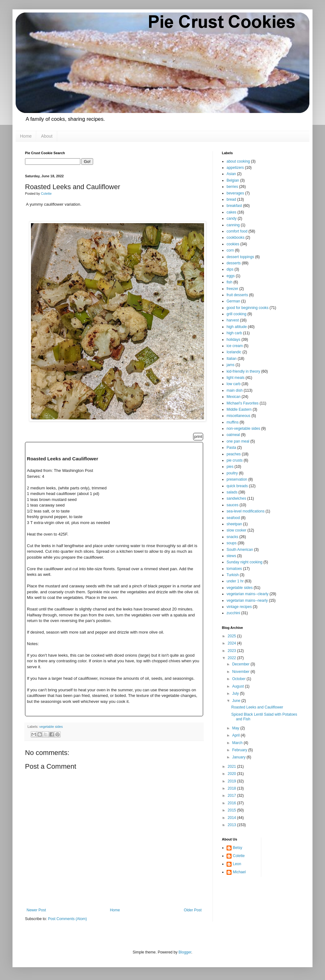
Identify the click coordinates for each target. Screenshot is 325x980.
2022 (232, 658)
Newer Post (36, 910)
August (239, 686)
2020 (232, 774)
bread (231, 199)
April (236, 735)
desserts (234, 263)
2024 (232, 643)
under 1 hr (235, 581)
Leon (237, 864)
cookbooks (235, 238)
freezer (232, 289)
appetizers (235, 168)
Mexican (234, 397)
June (237, 701)
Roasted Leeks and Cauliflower (257, 707)
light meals (235, 378)
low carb (234, 384)
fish (230, 282)
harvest (233, 320)
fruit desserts (237, 295)
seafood (233, 518)
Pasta (231, 448)
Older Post (193, 910)
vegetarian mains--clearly (247, 594)
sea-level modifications (245, 511)
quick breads (237, 486)
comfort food (237, 231)
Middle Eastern (239, 409)
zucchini (233, 613)
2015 (232, 810)
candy (232, 218)
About (47, 136)
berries (232, 187)
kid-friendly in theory (243, 371)
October (239, 679)
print (198, 436)
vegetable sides (51, 727)
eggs (231, 276)
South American (240, 550)
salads (232, 492)
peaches (234, 454)
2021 (232, 767)
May (236, 728)
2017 (232, 796)
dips (230, 269)
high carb (234, 333)
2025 (232, 636)
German (233, 301)
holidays (233, 340)
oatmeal (233, 435)
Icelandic (234, 352)
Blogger (185, 952)
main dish (235, 390)
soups (232, 543)
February (240, 750)
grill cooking (236, 314)
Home (26, 136)
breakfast (234, 206)
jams (230, 365)
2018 (232, 788)
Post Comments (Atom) (67, 919)
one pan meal (238, 441)
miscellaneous (238, 416)
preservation (237, 479)
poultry (232, 473)
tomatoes (234, 569)
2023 (232, 651)
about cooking (238, 161)
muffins (232, 422)
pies (230, 467)
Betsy (237, 848)
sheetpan (234, 524)
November (241, 672)
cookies (233, 244)
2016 (232, 803)
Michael (239, 872)
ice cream (235, 346)
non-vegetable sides (243, 429)
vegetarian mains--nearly (247, 600)
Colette (239, 856)
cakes (231, 212)
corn (230, 250)
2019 (232, 781)
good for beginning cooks (247, 308)
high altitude (237, 327)
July (236, 693)
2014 (232, 818)
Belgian (233, 180)
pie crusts (235, 460)
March (238, 743)
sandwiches (236, 498)
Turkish (233, 575)
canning (233, 225)
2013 (232, 825)
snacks (232, 537)
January (239, 757)
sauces (232, 505)
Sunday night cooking (245, 562)
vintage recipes (239, 607)
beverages (235, 193)
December (241, 664)
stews (231, 556)
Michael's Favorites (242, 403)
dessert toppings (240, 257)
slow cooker (236, 530)
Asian (231, 174)
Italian (232, 359)
